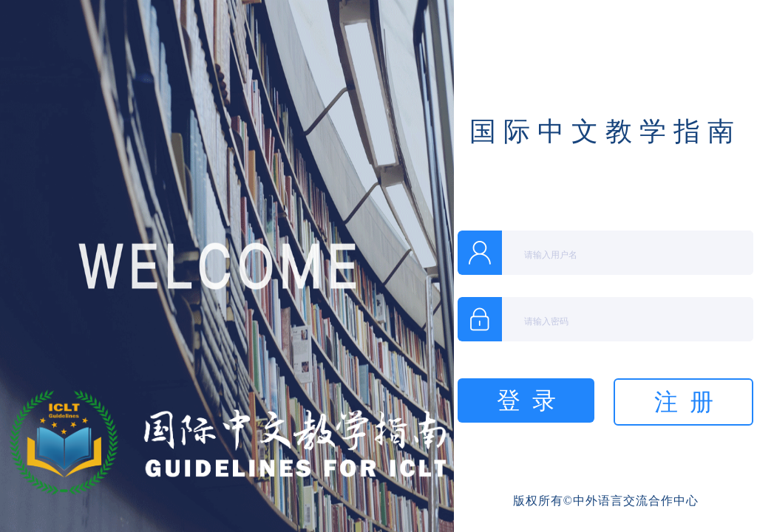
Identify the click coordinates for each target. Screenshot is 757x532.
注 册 (684, 402)
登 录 (526, 400)
